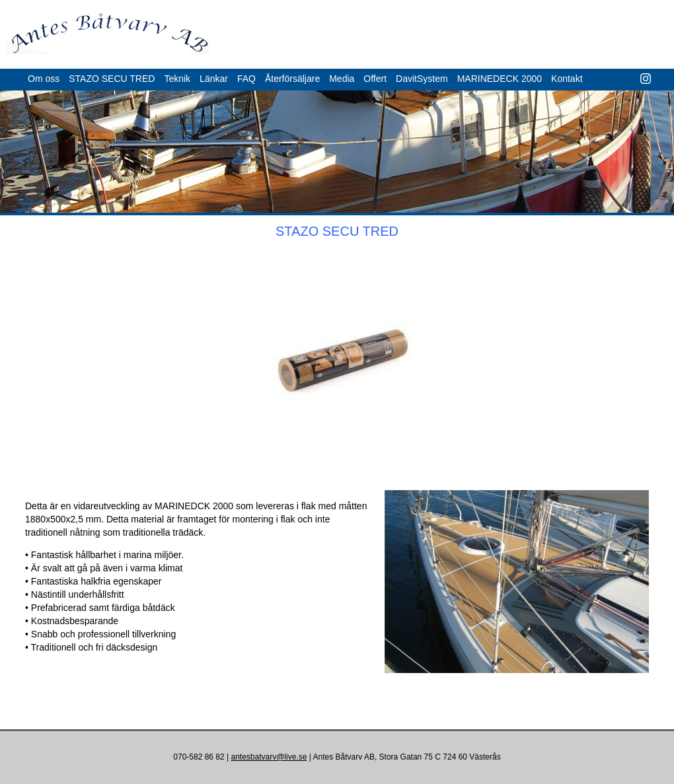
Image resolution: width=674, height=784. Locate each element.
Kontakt (567, 79)
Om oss (44, 79)
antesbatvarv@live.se (269, 757)
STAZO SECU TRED (112, 79)
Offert (375, 79)
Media (342, 79)
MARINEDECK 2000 (500, 79)
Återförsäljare (292, 79)
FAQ (246, 79)
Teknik (177, 79)
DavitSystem (422, 79)
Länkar (214, 79)
